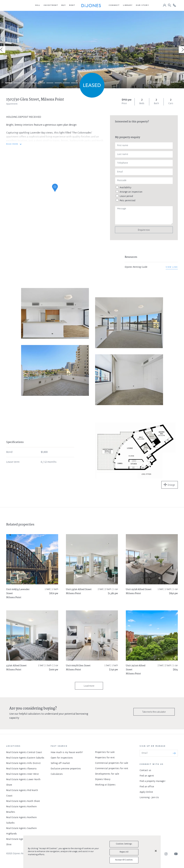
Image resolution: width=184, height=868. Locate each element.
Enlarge (171, 485)
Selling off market (60, 763)
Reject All (124, 852)
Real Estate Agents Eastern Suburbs (25, 758)
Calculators (57, 774)
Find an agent (147, 776)
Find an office (147, 787)
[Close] (156, 851)
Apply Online (146, 792)
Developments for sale (107, 774)
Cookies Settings (124, 844)
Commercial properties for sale (112, 763)
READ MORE (12, 144)
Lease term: (13, 462)
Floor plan (176, 82)
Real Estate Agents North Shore (23, 801)
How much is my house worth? (67, 753)
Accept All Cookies (124, 860)
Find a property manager (153, 781)
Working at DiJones (105, 785)
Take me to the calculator (154, 712)
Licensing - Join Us (149, 798)
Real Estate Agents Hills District (23, 763)
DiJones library (103, 779)
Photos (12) (158, 82)
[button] (38, 5)
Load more (89, 686)
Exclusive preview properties (66, 769)
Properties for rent (105, 758)
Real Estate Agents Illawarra (21, 769)
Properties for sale (105, 752)
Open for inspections (62, 758)
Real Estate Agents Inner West (22, 774)
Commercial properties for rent (112, 769)
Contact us (145, 770)
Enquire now (144, 230)
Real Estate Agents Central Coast (24, 753)
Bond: (10, 452)
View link (172, 267)
